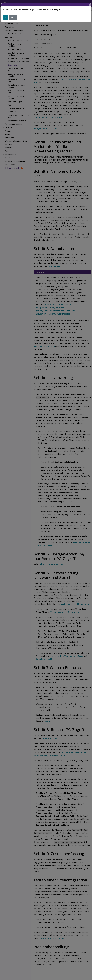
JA (6, 17)
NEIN (13, 17)
